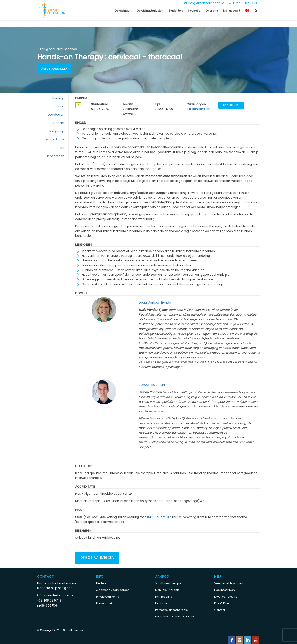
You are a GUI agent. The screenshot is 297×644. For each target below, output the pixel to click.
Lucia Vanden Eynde (155, 302)
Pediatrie (161, 603)
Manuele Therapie (167, 590)
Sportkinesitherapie (168, 583)
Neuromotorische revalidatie (174, 616)
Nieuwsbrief (104, 603)
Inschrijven (231, 105)
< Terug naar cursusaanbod (57, 49)
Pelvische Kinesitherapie (171, 610)
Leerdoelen (56, 115)
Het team (102, 583)
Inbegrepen (56, 156)
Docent (59, 123)
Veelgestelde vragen (229, 583)
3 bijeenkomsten (199, 109)
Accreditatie (55, 139)
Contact (220, 610)
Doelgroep (57, 131)
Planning (58, 98)
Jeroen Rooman (152, 385)
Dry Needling (164, 597)
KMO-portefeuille (226, 597)
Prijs (62, 148)
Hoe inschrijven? (225, 590)
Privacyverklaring (108, 597)
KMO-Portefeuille (159, 517)
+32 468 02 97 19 (243, 3)
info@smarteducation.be (204, 3)
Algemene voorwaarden (113, 590)
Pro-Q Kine (222, 603)
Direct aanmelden (54, 69)
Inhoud (59, 106)
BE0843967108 (47, 606)
